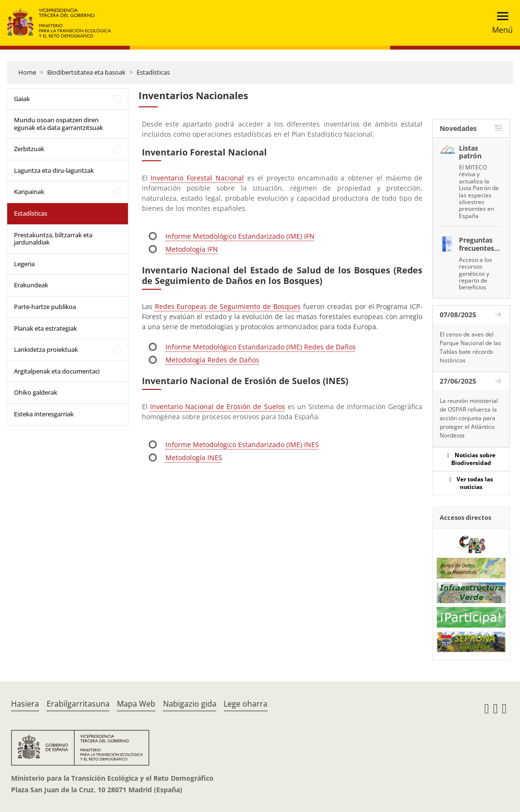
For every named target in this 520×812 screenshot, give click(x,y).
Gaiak (22, 99)
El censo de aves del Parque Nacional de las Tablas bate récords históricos (470, 347)
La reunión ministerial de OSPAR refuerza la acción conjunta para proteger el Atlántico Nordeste (469, 418)
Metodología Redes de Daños (212, 360)
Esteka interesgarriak (44, 414)
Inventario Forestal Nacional (197, 178)
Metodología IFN (192, 249)
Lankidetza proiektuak (46, 349)
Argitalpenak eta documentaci (57, 371)
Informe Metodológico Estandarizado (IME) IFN (240, 236)
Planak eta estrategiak (45, 328)
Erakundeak (31, 285)
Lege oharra (246, 704)
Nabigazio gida (190, 704)
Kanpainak (29, 192)
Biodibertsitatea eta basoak (86, 72)
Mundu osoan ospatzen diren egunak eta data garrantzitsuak (58, 124)
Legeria (24, 264)
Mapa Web (136, 704)
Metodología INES (194, 458)
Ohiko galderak (36, 392)
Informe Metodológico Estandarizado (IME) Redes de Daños (261, 347)
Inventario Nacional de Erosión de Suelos (218, 406)
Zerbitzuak (29, 149)
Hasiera (25, 704)
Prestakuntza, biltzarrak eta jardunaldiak (53, 239)
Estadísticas (153, 72)
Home (27, 72)
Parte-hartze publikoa (45, 307)
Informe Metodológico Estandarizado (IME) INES (242, 445)
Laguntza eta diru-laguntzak (54, 170)
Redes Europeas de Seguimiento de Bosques (228, 306)
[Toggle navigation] (500, 23)
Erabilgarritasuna (78, 704)
